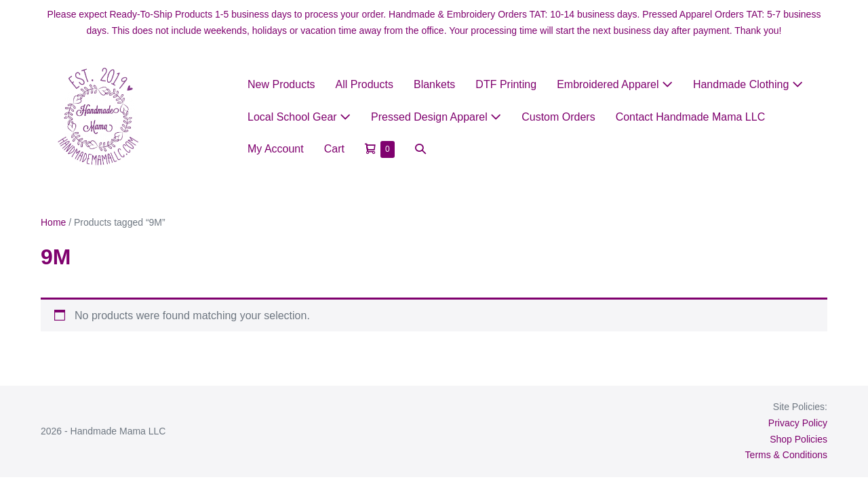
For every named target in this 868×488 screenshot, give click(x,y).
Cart (334, 149)
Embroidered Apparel (615, 84)
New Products (281, 84)
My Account (276, 149)
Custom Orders (558, 117)
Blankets (434, 84)
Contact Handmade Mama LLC (691, 117)
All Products (364, 84)
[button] (420, 149)
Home (53, 222)
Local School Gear (299, 117)
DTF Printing (506, 84)
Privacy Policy (798, 423)
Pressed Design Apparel (436, 117)
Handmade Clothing (748, 84)
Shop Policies (798, 439)
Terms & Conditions (786, 455)
